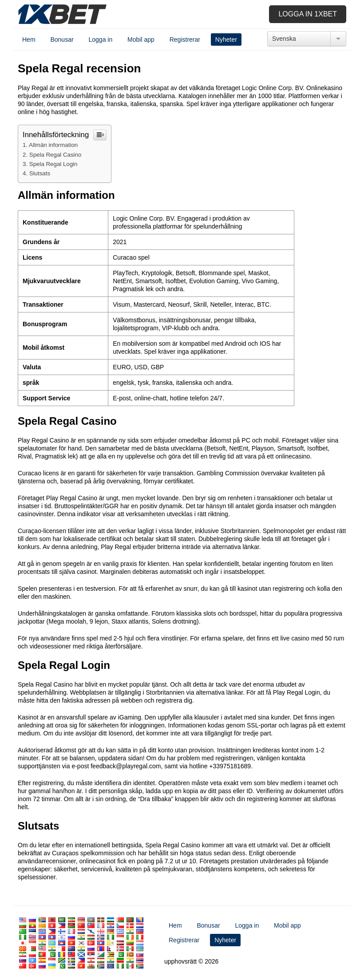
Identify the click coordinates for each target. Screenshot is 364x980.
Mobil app (141, 40)
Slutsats (40, 173)
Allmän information (53, 145)
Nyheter (226, 40)
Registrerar (185, 40)
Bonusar (62, 40)
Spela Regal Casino (55, 155)
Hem (29, 40)
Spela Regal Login (53, 164)
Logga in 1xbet (308, 14)
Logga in (101, 40)
